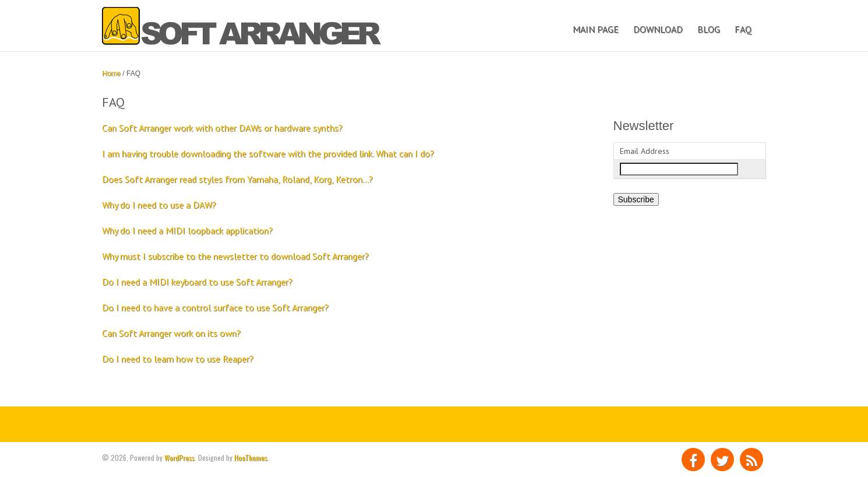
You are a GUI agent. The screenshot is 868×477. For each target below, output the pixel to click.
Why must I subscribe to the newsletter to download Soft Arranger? (235, 256)
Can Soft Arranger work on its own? (171, 333)
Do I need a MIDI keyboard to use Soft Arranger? (197, 282)
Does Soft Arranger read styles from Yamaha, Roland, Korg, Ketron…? (237, 179)
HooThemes (251, 457)
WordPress (179, 457)
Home (111, 73)
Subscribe (636, 199)
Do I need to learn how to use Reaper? (178, 359)
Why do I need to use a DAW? (159, 205)
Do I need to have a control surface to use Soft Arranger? (215, 307)
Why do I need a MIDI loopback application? (187, 230)
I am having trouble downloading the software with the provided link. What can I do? (268, 153)
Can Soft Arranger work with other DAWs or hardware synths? (222, 128)
